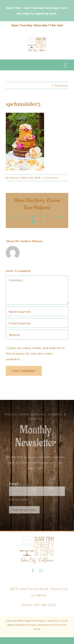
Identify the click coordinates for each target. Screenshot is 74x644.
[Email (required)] (37, 323)
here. (53, 13)
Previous (62, 85)
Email (19, 484)
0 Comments (51, 178)
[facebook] (33, 570)
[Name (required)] (37, 311)
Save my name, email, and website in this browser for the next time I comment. (35, 353)
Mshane (14, 178)
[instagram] (41, 570)
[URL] (37, 335)
